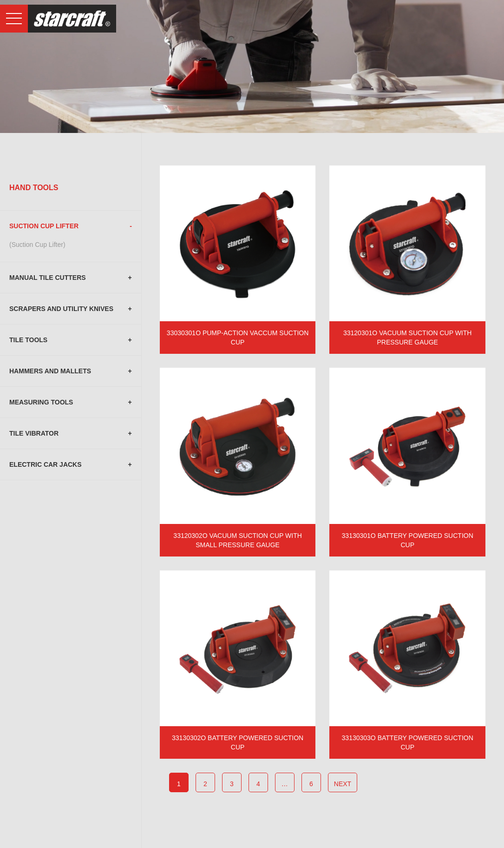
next (343, 784)
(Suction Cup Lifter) (37, 245)
